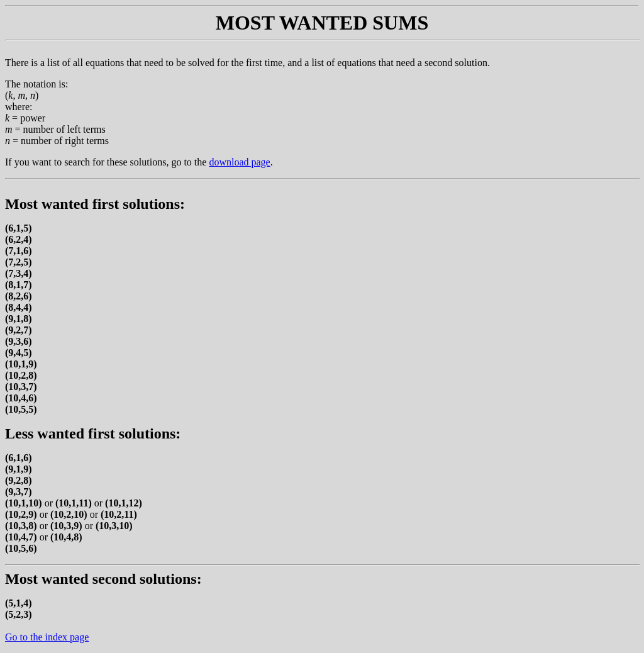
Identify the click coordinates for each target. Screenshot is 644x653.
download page (239, 162)
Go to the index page (47, 637)
